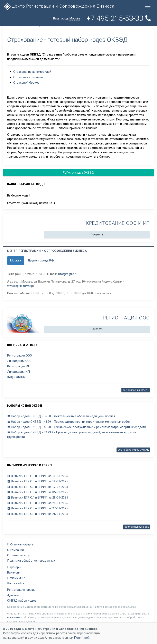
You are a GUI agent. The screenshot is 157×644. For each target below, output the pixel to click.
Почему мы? (16, 578)
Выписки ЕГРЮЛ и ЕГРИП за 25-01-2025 (38, 514)
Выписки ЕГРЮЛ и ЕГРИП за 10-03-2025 (38, 476)
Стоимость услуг (19, 555)
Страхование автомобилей (32, 72)
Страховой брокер (26, 83)
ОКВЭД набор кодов (22, 601)
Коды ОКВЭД (17, 377)
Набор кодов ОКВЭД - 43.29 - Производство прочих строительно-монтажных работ (69, 422)
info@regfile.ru (67, 274)
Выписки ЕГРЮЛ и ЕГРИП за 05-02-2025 (38, 492)
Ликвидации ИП (19, 372)
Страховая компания (28, 77)
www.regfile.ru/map (20, 286)
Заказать (97, 329)
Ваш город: (67, 19)
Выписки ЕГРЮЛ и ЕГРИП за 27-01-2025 (38, 508)
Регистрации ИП (19, 366)
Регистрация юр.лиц (21, 590)
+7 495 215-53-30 (119, 18)
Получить (97, 234)
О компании (15, 550)
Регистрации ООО (20, 356)
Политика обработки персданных (31, 561)
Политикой (82, 638)
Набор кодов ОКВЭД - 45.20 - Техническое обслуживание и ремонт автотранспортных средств (77, 427)
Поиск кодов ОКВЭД (78, 173)
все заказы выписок (137, 527)
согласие (13, 617)
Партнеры (14, 567)
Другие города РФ (41, 260)
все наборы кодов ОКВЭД (133, 450)
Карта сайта (16, 583)
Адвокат (13, 595)
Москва (16, 260)
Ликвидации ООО (19, 361)
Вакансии (14, 572)
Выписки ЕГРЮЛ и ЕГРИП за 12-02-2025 (38, 487)
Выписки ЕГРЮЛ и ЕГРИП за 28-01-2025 (38, 503)
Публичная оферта (20, 544)
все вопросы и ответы (136, 390)
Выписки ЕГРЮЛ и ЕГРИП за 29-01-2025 (38, 497)
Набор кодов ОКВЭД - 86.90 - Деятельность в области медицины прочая (61, 416)
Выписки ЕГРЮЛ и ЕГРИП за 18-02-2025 (38, 481)
